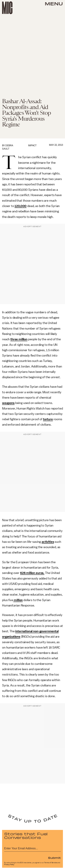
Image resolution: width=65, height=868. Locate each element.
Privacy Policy (9, 865)
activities (48, 542)
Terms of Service (51, 863)
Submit (54, 858)
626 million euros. (32, 573)
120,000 (21, 206)
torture (48, 419)
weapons (8, 403)
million (18, 600)
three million (19, 339)
